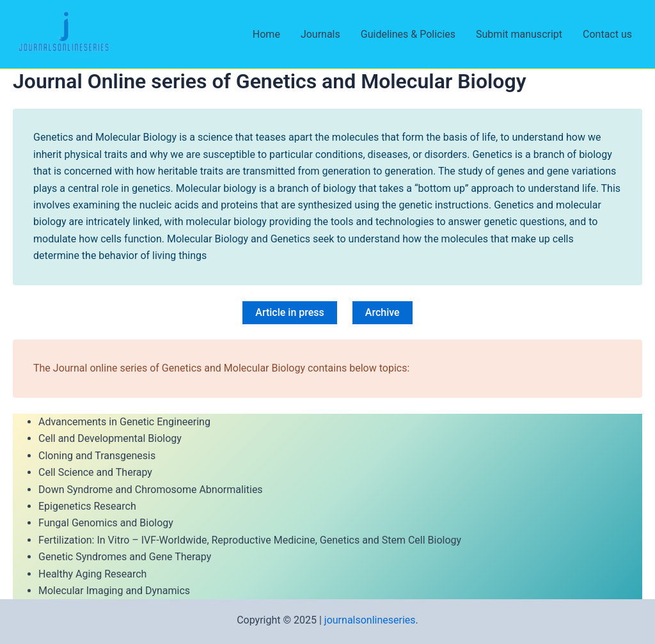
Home (266, 34)
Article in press (290, 312)
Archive (383, 312)
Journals (320, 34)
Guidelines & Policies (408, 34)
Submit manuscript (519, 34)
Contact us (607, 34)
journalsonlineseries (370, 620)
